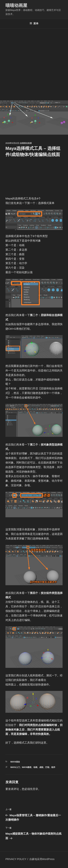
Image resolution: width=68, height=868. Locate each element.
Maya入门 (15, 767)
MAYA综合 (15, 762)
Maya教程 (27, 767)
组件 (53, 767)
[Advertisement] (34, 64)
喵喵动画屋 (16, 5)
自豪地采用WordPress (42, 859)
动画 (35, 767)
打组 (47, 767)
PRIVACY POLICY (16, 859)
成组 (41, 767)
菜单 (34, 23)
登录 (35, 789)
